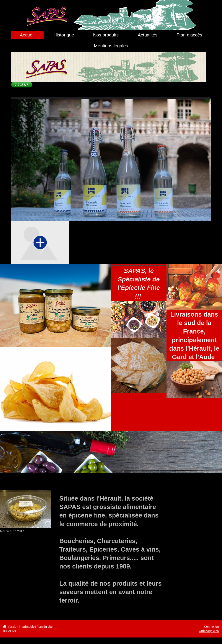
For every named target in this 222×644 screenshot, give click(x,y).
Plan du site (44, 627)
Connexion (211, 627)
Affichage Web (209, 631)
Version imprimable (19, 627)
